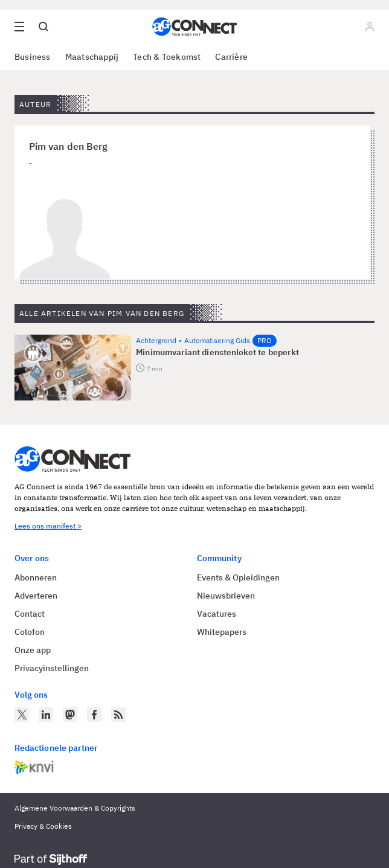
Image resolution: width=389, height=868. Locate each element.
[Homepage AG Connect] (194, 27)
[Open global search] (43, 27)
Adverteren (36, 596)
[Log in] (370, 27)
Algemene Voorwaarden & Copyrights (75, 808)
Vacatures (217, 614)
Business (33, 57)
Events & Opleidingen (238, 577)
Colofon (30, 632)
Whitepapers (222, 632)
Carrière (231, 57)
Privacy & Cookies (43, 826)
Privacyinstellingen (52, 668)
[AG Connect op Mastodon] (70, 715)
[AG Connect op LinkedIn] (46, 715)
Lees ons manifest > (48, 526)
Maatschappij (92, 57)
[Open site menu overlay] (19, 27)
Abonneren (36, 577)
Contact (30, 614)
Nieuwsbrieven (226, 596)
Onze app (33, 650)
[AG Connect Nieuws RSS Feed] (118, 715)
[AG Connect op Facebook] (94, 715)
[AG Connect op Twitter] (22, 715)
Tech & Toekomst (167, 57)
